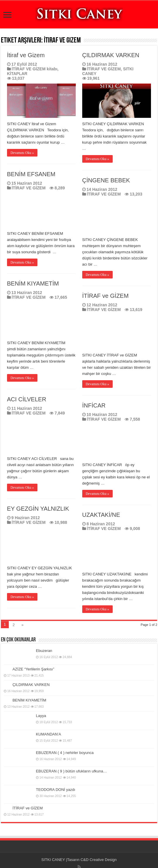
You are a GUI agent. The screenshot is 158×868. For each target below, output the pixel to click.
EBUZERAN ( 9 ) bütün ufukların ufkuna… (72, 771)
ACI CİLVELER (27, 399)
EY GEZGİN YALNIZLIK (38, 509)
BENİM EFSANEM (31, 174)
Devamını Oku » (22, 153)
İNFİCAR (94, 405)
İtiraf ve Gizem (26, 55)
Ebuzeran (44, 651)
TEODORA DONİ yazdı (56, 790)
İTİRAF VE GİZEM (104, 69)
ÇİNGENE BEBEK (106, 180)
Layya (41, 716)
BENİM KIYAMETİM (33, 283)
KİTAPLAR (17, 74)
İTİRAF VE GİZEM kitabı (35, 69)
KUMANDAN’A (49, 734)
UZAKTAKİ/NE (101, 515)
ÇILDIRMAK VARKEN (111, 55)
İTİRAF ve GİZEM (105, 296)
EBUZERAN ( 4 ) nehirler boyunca (65, 753)
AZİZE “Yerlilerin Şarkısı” (34, 669)
